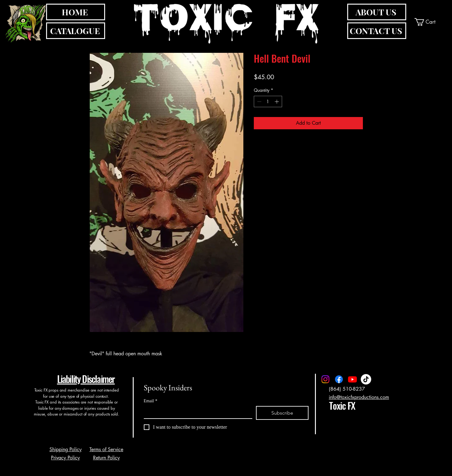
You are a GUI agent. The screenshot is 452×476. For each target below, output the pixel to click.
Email (151, 401)
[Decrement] (259, 101)
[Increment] (277, 101)
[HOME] (76, 12)
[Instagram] (325, 379)
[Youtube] (352, 379)
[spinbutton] (268, 101)
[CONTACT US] (377, 31)
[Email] (196, 412)
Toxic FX (342, 406)
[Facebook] (339, 379)
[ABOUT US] (377, 12)
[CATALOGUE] (76, 31)
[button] (430, 22)
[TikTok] (366, 379)
